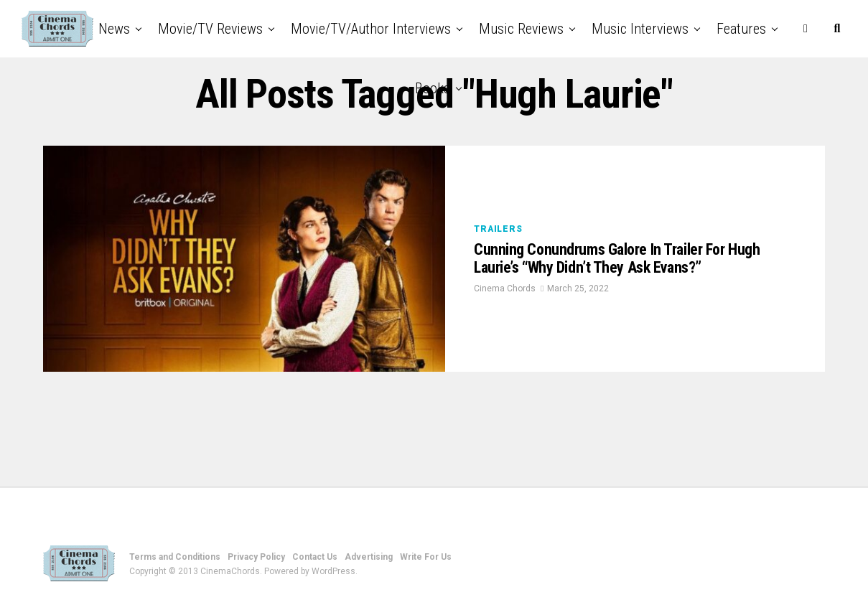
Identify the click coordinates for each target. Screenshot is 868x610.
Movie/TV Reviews (210, 29)
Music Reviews (521, 29)
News (114, 29)
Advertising (369, 557)
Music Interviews (640, 29)
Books (433, 88)
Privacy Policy (256, 557)
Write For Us (426, 557)
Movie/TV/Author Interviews (371, 29)
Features (741, 29)
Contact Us (315, 557)
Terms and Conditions (175, 557)
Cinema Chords (505, 305)
